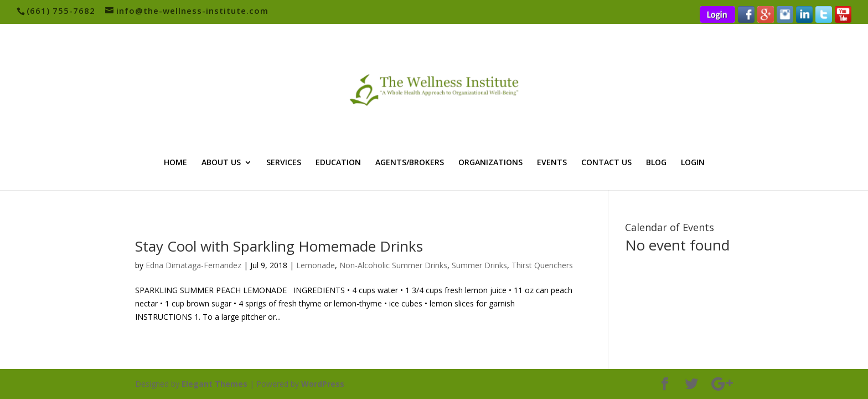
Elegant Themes (215, 384)
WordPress (323, 384)
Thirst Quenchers (542, 265)
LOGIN (693, 163)
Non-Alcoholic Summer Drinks (393, 265)
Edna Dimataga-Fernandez (193, 265)
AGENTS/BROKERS (410, 163)
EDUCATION (338, 163)
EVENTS (552, 163)
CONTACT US (606, 163)
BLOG (656, 163)
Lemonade (316, 265)
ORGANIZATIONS (490, 163)
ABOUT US (221, 163)
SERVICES (284, 163)
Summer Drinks (479, 265)
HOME (175, 163)
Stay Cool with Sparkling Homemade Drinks (279, 246)
